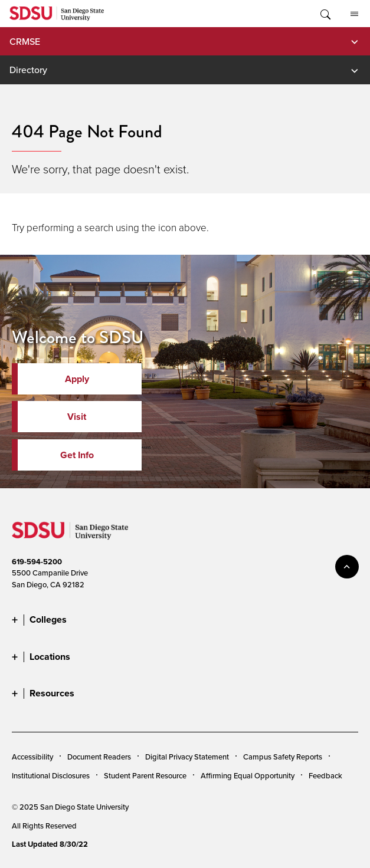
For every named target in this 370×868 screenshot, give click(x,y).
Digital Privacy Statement (187, 757)
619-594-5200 (37, 562)
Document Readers (99, 757)
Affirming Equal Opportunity (248, 775)
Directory (28, 70)
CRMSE (25, 41)
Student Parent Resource (145, 775)
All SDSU (354, 14)
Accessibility (32, 757)
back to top (347, 567)
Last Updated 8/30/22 (50, 844)
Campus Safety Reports (283, 757)
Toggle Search (325, 14)
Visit (77, 417)
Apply (77, 379)
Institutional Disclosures (51, 775)
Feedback (325, 775)
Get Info (77, 455)
